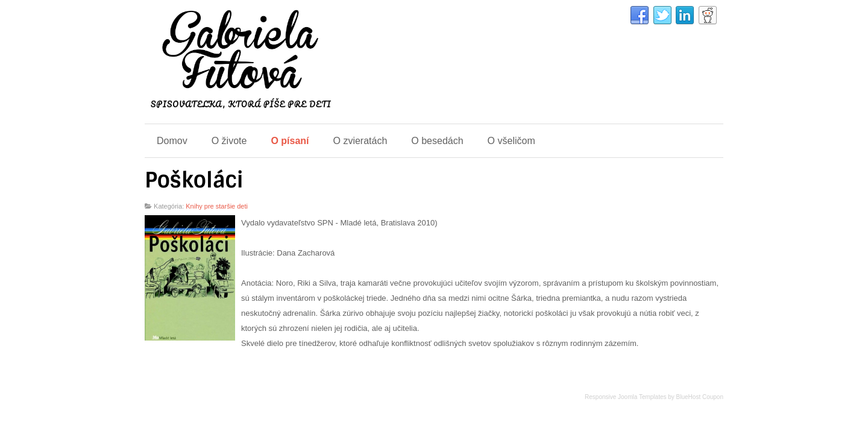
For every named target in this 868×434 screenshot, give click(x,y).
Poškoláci (194, 180)
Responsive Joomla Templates (625, 397)
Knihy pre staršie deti (217, 206)
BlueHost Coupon (700, 397)
